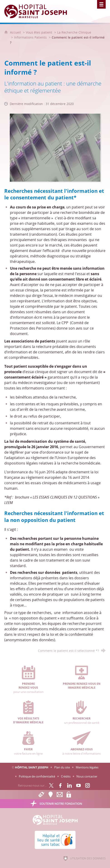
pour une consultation (28, 680)
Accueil (16, 32)
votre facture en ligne (28, 743)
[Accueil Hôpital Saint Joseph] (38, 11)
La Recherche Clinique (74, 32)
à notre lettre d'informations (82, 743)
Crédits (66, 776)
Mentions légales (87, 767)
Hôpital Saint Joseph (32, 767)
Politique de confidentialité (37, 776)
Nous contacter (87, 776)
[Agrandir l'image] (55, 147)
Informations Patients (30, 37)
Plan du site (62, 767)
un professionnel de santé (82, 712)
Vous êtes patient (39, 32)
